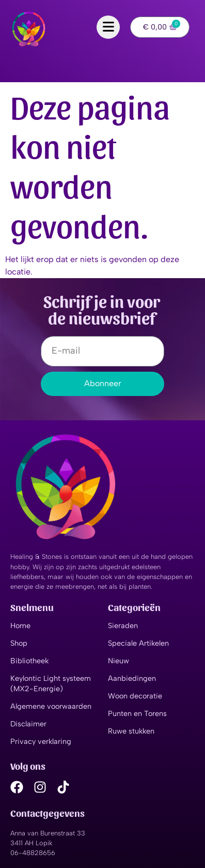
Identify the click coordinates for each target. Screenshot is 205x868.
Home (20, 626)
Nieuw (119, 661)
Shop (19, 643)
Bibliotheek (29, 661)
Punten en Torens (137, 713)
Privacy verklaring (41, 741)
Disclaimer (28, 724)
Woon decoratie (135, 696)
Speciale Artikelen (138, 643)
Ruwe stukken (131, 731)
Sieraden (123, 626)
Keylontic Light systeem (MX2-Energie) (51, 683)
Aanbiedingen (132, 678)
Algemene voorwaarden (51, 706)
